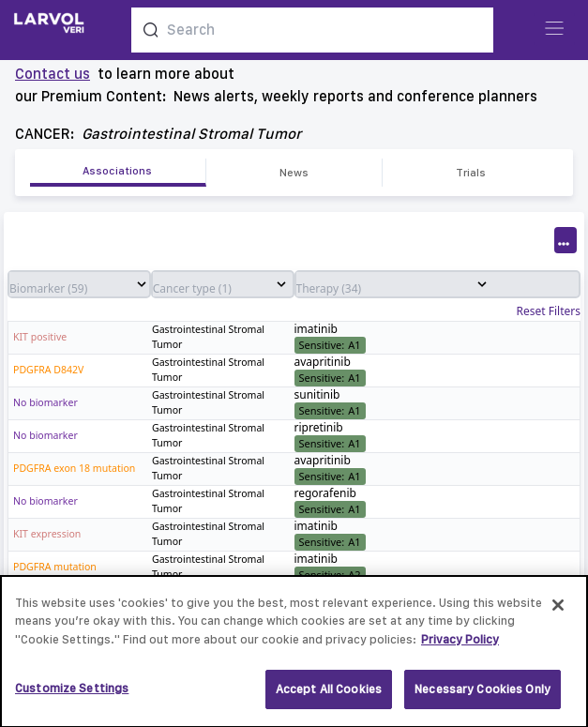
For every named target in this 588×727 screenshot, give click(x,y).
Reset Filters (549, 311)
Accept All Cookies (329, 697)
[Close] (558, 613)
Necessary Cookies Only (482, 697)
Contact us (53, 74)
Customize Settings (72, 697)
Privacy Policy (460, 647)
